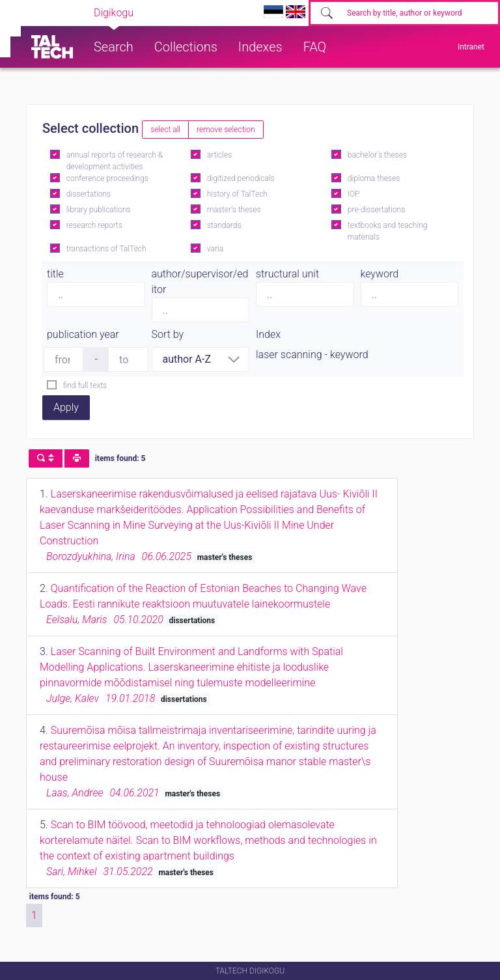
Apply (66, 407)
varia (215, 249)
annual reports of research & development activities (115, 161)
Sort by (168, 334)
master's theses (234, 210)
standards (224, 225)
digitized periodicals (241, 178)
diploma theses (374, 178)
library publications (99, 210)
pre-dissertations (377, 210)
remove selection (226, 130)
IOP (354, 194)
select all (165, 130)
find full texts (85, 385)
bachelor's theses (377, 155)
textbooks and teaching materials (388, 231)
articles (219, 155)
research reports (94, 225)
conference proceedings (107, 178)
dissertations (89, 194)
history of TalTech (237, 194)
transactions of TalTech (106, 249)
